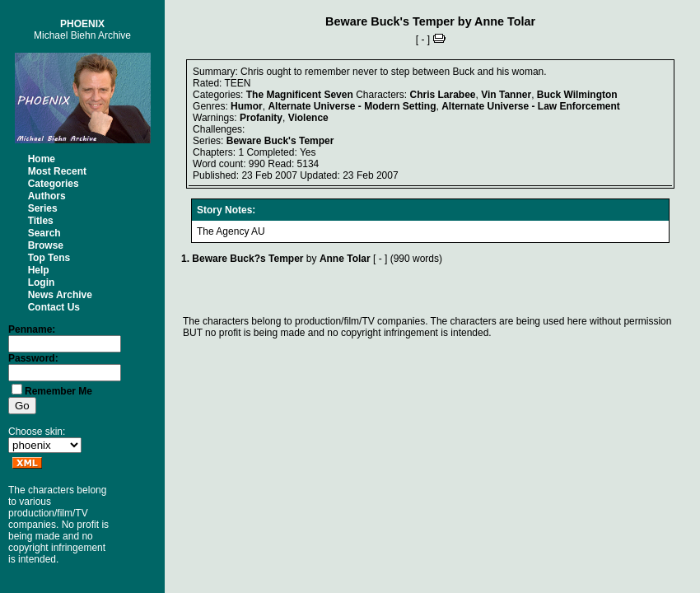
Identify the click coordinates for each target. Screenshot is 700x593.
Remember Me (58, 391)
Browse (46, 245)
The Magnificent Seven (300, 95)
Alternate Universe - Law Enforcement (531, 106)
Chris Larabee (443, 95)
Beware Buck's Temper (390, 21)
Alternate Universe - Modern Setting (352, 106)
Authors (47, 196)
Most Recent (57, 171)
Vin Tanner (506, 95)
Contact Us (54, 307)
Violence (308, 118)
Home (42, 159)
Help (39, 270)
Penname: (32, 329)
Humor (247, 106)
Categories (54, 184)
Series (43, 208)
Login (42, 282)
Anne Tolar (505, 21)
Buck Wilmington (577, 95)
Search (44, 233)
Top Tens (49, 258)
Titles (41, 221)
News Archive (60, 295)
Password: (33, 358)
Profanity (261, 118)
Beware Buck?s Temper (247, 259)
